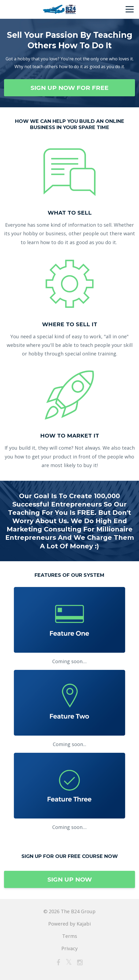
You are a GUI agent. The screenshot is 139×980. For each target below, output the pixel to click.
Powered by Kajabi (69, 924)
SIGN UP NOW (70, 879)
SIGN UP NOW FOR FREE (69, 88)
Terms (70, 936)
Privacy (69, 948)
